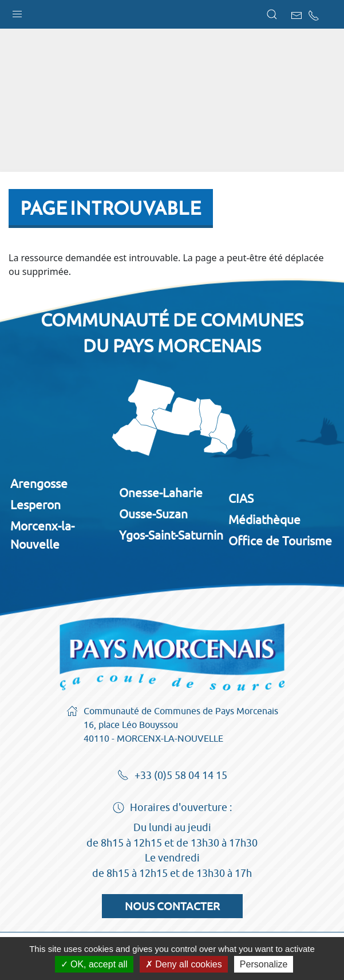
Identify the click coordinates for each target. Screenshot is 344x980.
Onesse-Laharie (161, 493)
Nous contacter (172, 906)
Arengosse (39, 483)
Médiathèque (264, 519)
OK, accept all (94, 964)
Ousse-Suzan (153, 514)
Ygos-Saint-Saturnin (171, 535)
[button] (17, 11)
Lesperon (35, 505)
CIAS (241, 498)
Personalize (264, 964)
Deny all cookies (184, 964)
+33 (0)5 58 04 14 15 (172, 776)
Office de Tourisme (280, 541)
